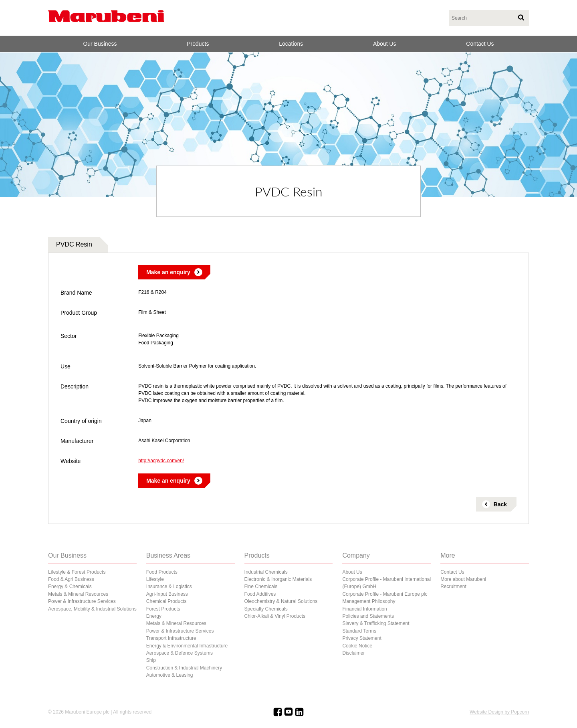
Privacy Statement (362, 638)
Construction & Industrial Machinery (184, 668)
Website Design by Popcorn (499, 712)
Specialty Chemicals (266, 609)
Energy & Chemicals (70, 586)
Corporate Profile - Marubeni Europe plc (385, 594)
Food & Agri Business (71, 579)
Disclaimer (353, 653)
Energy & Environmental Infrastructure (187, 646)
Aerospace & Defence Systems (180, 653)
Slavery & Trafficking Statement (376, 623)
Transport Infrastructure (171, 638)
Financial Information (364, 609)
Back (500, 504)
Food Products (162, 572)
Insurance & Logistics (169, 586)
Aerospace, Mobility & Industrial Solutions (92, 609)
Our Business (100, 44)
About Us (385, 44)
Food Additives (260, 594)
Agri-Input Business (167, 594)
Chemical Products (166, 601)
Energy (154, 616)
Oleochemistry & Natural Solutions (281, 601)
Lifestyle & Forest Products (77, 572)
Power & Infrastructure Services (82, 601)
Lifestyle (155, 579)
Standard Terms (359, 631)
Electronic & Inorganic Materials (278, 579)
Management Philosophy (369, 601)
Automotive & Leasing (170, 675)
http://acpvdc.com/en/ (161, 461)
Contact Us (480, 44)
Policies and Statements (368, 616)
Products (198, 44)
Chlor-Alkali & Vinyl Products (275, 616)
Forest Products (163, 609)
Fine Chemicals (261, 586)
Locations (291, 44)
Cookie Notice (357, 646)
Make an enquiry (168, 272)
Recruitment (453, 586)
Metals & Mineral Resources (78, 594)
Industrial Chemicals (266, 572)
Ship (151, 660)
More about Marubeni (463, 579)
